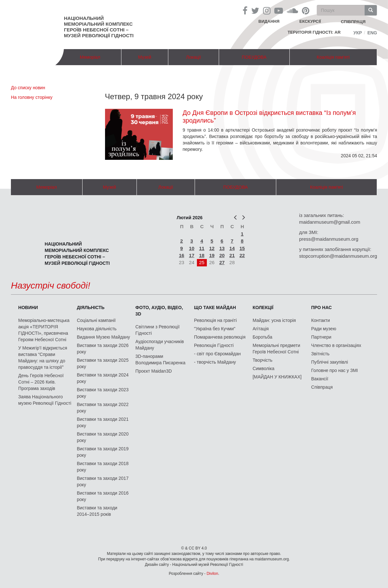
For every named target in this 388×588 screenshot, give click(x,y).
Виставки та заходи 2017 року (103, 481)
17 (192, 255)
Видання (269, 21)
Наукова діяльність (97, 329)
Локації (193, 57)
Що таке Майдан (215, 307)
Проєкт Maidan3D (154, 371)
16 (182, 255)
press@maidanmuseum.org (329, 239)
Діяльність (91, 307)
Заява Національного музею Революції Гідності (45, 400)
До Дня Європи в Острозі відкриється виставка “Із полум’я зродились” (269, 117)
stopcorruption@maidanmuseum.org (338, 256)
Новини (28, 307)
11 (202, 248)
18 (202, 255)
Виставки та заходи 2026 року (103, 349)
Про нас (322, 307)
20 (222, 255)
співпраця (353, 22)
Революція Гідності (214, 345)
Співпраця (322, 387)
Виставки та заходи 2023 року (103, 393)
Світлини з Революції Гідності (158, 330)
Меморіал (90, 57)
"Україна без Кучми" (215, 329)
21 (232, 255)
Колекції (263, 307)
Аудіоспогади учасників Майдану (160, 345)
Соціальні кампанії (96, 320)
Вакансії (320, 379)
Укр (358, 33)
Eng (372, 33)
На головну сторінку (32, 97)
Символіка (263, 368)
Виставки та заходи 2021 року (103, 422)
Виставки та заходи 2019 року (103, 452)
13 (222, 248)
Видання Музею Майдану (103, 337)
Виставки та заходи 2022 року (103, 408)
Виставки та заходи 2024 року (103, 378)
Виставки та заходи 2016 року (103, 496)
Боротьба (262, 337)
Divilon (212, 574)
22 (242, 255)
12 (212, 248)
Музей (145, 57)
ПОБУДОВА (254, 57)
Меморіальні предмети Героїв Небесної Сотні (276, 349)
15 (242, 248)
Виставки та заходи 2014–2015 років (97, 511)
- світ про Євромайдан (217, 354)
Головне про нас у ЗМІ (335, 370)
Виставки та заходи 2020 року (103, 437)
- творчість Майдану (215, 362)
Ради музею (324, 329)
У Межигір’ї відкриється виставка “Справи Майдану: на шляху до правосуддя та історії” (43, 358)
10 (192, 248)
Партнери (321, 337)
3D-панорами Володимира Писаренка (161, 359)
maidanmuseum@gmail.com (330, 222)
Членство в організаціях (336, 345)
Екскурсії (310, 21)
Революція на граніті (215, 320)
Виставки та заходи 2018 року (103, 467)
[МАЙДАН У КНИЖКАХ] (277, 377)
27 (222, 262)
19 (212, 255)
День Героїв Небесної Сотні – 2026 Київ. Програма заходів (41, 382)
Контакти (321, 320)
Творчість (262, 360)
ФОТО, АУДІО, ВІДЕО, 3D (159, 311)
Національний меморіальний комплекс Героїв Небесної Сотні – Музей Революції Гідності (99, 27)
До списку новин (28, 88)
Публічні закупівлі (330, 362)
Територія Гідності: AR (314, 32)
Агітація (260, 329)
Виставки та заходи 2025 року (103, 363)
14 (232, 248)
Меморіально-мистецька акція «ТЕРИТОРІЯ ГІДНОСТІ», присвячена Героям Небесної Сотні (44, 330)
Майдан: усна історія (274, 320)
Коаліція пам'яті (333, 57)
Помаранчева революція (220, 337)
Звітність (320, 354)
